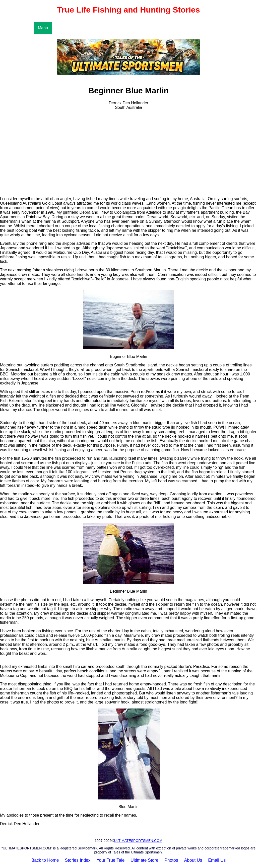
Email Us (217, 860)
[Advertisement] (128, 157)
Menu (43, 28)
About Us (193, 860)
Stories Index (78, 860)
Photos (171, 860)
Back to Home (45, 860)
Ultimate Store (144, 860)
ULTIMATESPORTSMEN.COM (138, 841)
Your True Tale (111, 860)
